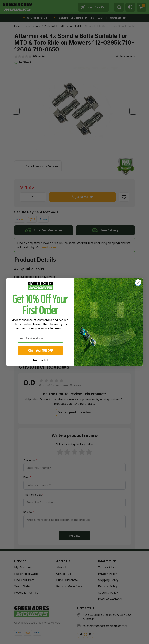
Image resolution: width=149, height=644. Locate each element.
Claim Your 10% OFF (40, 350)
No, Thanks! (41, 360)
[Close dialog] (138, 283)
